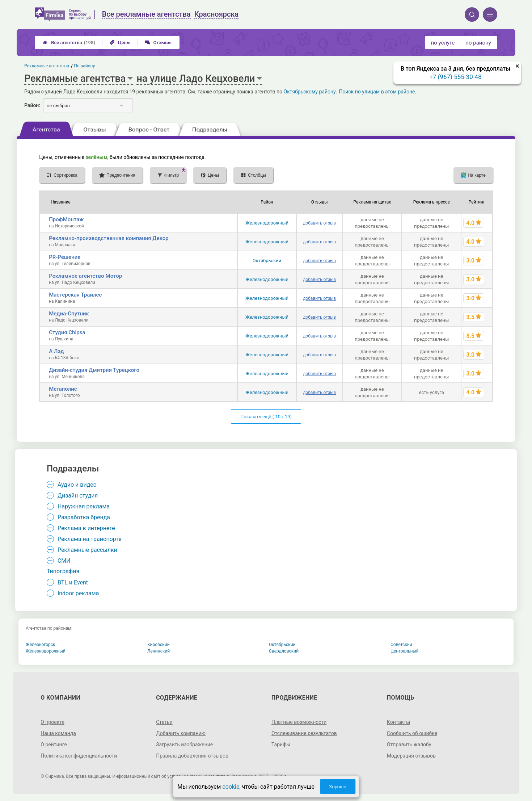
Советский (401, 645)
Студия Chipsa (67, 332)
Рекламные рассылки (87, 550)
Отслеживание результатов (304, 733)
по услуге (443, 43)
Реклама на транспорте (90, 539)
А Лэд (56, 351)
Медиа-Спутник (69, 314)
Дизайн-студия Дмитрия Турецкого (94, 370)
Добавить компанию (181, 733)
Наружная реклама (84, 506)
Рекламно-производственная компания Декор (109, 238)
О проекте (52, 722)
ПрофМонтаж (66, 219)
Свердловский (284, 651)
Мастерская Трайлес (75, 295)
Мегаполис (63, 389)
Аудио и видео (77, 485)
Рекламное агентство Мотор (85, 276)
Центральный (405, 651)
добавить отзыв (319, 223)
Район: (32, 105)
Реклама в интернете (86, 528)
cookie (231, 787)
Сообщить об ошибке (412, 733)
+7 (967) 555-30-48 (455, 77)
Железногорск (41, 645)
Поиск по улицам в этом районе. (377, 92)
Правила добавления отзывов (192, 756)
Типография (63, 571)
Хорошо (338, 787)
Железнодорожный (267, 223)
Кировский (159, 645)
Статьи (164, 722)
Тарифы (281, 745)
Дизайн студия (78, 496)
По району (85, 66)
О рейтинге (54, 745)
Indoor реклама (78, 593)
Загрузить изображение (184, 745)
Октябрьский (267, 261)
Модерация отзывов (411, 756)
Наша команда (58, 733)
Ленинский (159, 651)
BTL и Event (73, 582)
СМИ (64, 561)
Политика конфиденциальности (79, 756)
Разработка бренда (84, 517)
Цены (120, 43)
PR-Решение (65, 257)
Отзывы (158, 43)
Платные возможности (299, 722)
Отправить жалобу (409, 745)
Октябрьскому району (310, 92)
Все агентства (69, 43)
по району (478, 43)
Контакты (398, 722)
